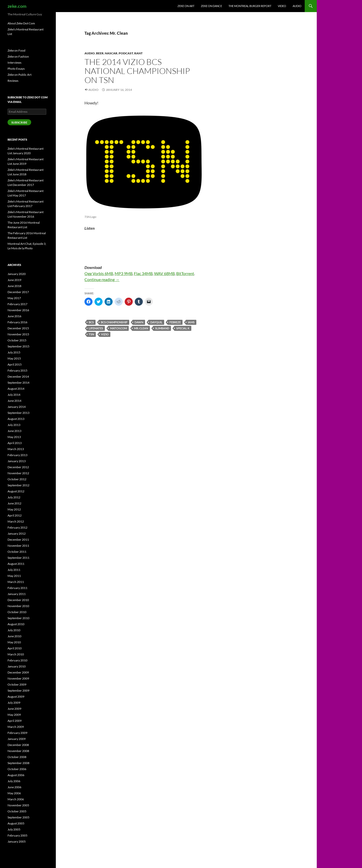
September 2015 (18, 346)
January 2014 (17, 407)
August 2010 (16, 624)
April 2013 (15, 443)
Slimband (162, 328)
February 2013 (17, 455)
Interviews (14, 63)
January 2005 (17, 841)
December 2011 (18, 540)
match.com (119, 328)
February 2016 (17, 322)
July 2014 (14, 395)
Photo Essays (16, 69)
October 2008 (17, 757)
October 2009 (17, 684)
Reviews (13, 81)
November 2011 (18, 546)
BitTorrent (185, 273)
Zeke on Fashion (18, 56)
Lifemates (96, 328)
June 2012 (14, 503)
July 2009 (14, 703)
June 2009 (14, 709)
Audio (297, 6)
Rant (138, 53)
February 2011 (17, 588)
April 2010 (15, 648)
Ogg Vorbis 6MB (99, 273)
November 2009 (18, 678)
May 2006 (14, 793)
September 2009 (18, 691)
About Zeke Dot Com (21, 23)
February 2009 (17, 733)
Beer (100, 53)
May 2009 (14, 715)
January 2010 (17, 666)
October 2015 (17, 340)
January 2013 (17, 461)
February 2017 (17, 304)
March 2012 (16, 521)
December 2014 (18, 377)
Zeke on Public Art (19, 75)
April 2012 (15, 515)
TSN (91, 334)
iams (191, 322)
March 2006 (16, 799)
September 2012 (18, 485)
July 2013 (14, 425)
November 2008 (18, 751)
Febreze (175, 322)
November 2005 (18, 805)
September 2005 (18, 817)
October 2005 (17, 811)
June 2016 (14, 316)
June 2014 (14, 401)
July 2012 (14, 497)
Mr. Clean (141, 328)
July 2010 (14, 630)
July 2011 (14, 570)
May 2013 (14, 437)
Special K (183, 328)
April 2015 (15, 364)
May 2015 (14, 358)
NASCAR (111, 53)
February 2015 (17, 370)
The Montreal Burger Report (250, 6)
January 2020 (17, 274)
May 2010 (14, 642)
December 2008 (18, 745)
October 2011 (17, 552)
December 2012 (18, 467)
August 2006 (16, 775)
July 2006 (14, 781)
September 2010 (18, 618)
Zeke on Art (186, 6)
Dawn (139, 322)
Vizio (105, 334)
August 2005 (16, 823)
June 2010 (14, 636)
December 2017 (18, 292)
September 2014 (18, 383)
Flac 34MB (143, 273)
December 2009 (18, 672)
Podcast (126, 53)
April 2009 (15, 721)
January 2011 (17, 594)
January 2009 (17, 739)
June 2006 (14, 787)
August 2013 (16, 419)
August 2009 (16, 697)
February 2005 (17, 835)
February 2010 (17, 660)
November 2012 (18, 473)
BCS (91, 322)
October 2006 (17, 769)
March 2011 (16, 582)
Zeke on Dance (211, 6)
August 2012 (16, 491)
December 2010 (18, 600)
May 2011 (14, 576)
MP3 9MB (124, 273)
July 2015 (14, 352)
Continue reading (102, 279)
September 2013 (18, 413)
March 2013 (16, 449)
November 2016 (18, 310)
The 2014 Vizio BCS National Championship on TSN (137, 71)
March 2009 (16, 727)
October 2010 (17, 612)
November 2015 (18, 334)
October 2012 (17, 479)
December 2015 (18, 328)
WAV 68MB (164, 273)
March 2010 (16, 654)
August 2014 (16, 389)
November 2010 (18, 606)
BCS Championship (114, 322)
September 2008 (18, 763)
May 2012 (14, 509)
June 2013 (14, 431)
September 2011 (18, 558)
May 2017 (14, 298)
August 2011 (16, 564)
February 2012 (17, 527)
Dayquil (156, 322)
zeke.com (17, 6)
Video (282, 6)
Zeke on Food (16, 50)
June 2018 (14, 286)
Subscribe (19, 122)
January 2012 (17, 534)
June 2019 (14, 280)
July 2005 (14, 829)
